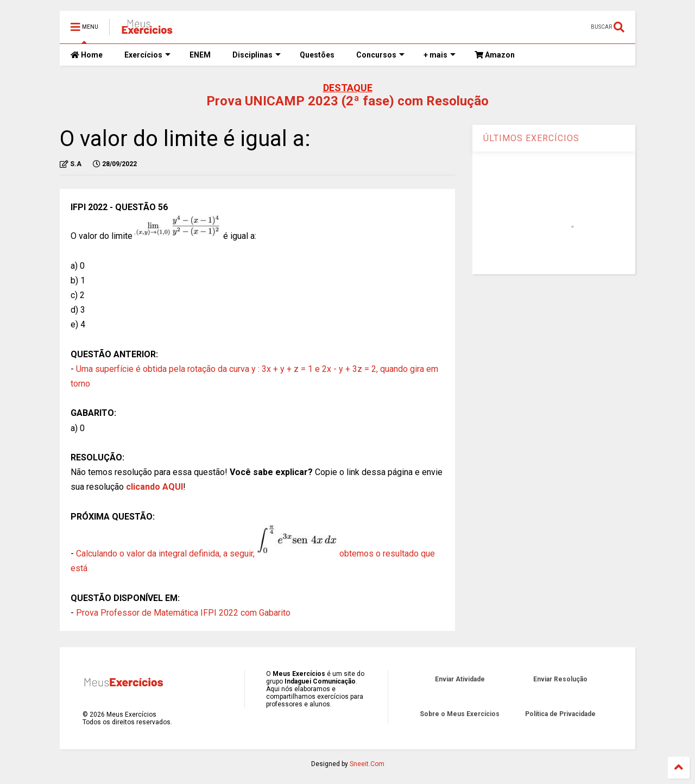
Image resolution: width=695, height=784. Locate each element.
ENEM (200, 55)
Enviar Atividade (460, 679)
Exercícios (147, 55)
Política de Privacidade (560, 714)
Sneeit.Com (367, 764)
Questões (317, 55)
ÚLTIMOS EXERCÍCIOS (531, 138)
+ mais (440, 55)
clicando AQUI (154, 487)
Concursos (380, 55)
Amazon (495, 55)
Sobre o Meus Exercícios (460, 714)
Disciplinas (257, 55)
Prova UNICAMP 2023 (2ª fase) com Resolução (347, 101)
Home (87, 55)
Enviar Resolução (560, 679)
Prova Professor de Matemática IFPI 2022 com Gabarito (183, 613)
